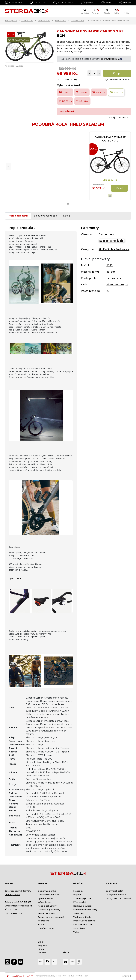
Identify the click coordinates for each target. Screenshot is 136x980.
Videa (76, 932)
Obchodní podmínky (49, 910)
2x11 (109, 291)
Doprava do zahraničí (49, 895)
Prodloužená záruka (84, 921)
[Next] (50, 46)
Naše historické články (85, 910)
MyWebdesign (82, 976)
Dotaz (67, 216)
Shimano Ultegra (117, 285)
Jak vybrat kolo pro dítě (119, 898)
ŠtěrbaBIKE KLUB (83, 925)
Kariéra (41, 925)
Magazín (78, 891)
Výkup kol (79, 913)
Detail (120, 188)
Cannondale (77, 20)
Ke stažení (43, 921)
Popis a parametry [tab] (18, 216)
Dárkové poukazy (83, 906)
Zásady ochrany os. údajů (51, 917)
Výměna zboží (45, 898)
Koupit (117, 73)
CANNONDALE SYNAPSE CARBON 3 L (110, 139)
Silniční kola (44, 20)
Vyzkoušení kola (82, 917)
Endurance (61, 20)
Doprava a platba (47, 891)
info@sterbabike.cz (22, 906)
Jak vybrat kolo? (115, 891)
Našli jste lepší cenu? (120, 118)
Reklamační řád (46, 913)
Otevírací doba (46, 928)
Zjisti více (15, 579)
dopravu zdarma (111, 59)
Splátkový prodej (82, 898)
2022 (109, 265)
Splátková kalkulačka (46, 216)
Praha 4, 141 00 (12, 895)
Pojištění (78, 895)
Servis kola (79, 928)
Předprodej (79, 902)
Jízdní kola (27, 20)
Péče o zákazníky (47, 906)
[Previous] (9, 46)
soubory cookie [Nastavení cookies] (55, 976)
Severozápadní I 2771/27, (18, 891)
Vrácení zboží (45, 902)
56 (110, 196)
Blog (40, 942)
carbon (111, 272)
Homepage (11, 20)
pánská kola (114, 278)
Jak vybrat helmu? (116, 895)
